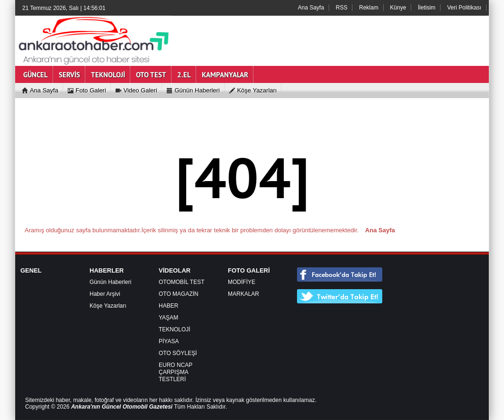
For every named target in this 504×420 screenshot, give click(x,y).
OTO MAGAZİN (179, 294)
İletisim (427, 8)
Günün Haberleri (110, 282)
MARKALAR (243, 294)
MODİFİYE (242, 282)
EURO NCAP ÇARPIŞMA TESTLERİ (175, 372)
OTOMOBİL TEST (181, 282)
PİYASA (169, 341)
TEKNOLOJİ (175, 329)
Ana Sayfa (311, 8)
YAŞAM (168, 318)
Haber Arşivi (105, 294)
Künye (398, 8)
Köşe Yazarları (108, 306)
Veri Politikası (464, 8)
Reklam (369, 8)
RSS (342, 8)
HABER (168, 306)
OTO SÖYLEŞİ (178, 353)
